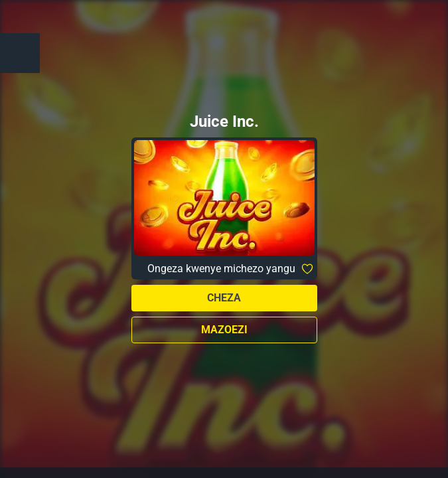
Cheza (224, 298)
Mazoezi (224, 330)
